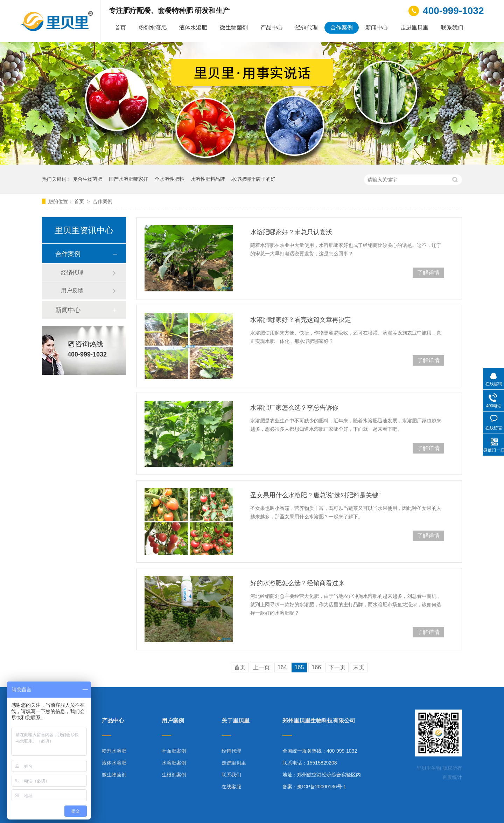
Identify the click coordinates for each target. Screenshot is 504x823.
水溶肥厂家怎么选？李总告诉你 (294, 408)
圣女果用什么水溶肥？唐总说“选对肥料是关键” (315, 495)
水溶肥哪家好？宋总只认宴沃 (291, 232)
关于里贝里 (236, 721)
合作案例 (342, 27)
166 (316, 667)
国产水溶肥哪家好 (128, 179)
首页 (120, 27)
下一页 (337, 667)
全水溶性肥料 (169, 179)
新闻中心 (377, 27)
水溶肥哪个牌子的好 (253, 179)
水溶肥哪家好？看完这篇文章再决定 (301, 320)
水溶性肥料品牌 (208, 179)
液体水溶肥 (193, 27)
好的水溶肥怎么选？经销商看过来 (297, 583)
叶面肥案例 (174, 751)
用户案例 (173, 721)
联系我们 (452, 27)
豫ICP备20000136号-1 (322, 787)
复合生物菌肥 (87, 179)
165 (299, 667)
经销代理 (307, 27)
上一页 (261, 667)
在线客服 (231, 787)
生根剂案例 (174, 775)
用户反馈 (72, 291)
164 (282, 667)
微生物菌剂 (234, 27)
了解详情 (428, 273)
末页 (359, 667)
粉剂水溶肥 (153, 27)
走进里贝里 (414, 27)
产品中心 (272, 27)
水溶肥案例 (174, 763)
